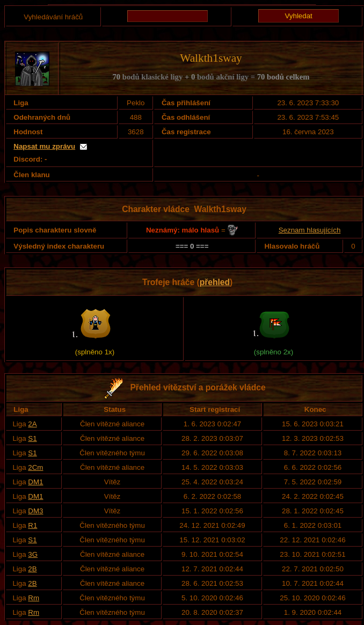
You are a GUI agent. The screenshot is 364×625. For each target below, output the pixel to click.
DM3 (35, 511)
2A (32, 424)
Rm (34, 598)
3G (33, 554)
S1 (32, 438)
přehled (215, 282)
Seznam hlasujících (310, 230)
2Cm (35, 467)
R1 (32, 525)
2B (32, 569)
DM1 (35, 482)
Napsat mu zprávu (44, 146)
